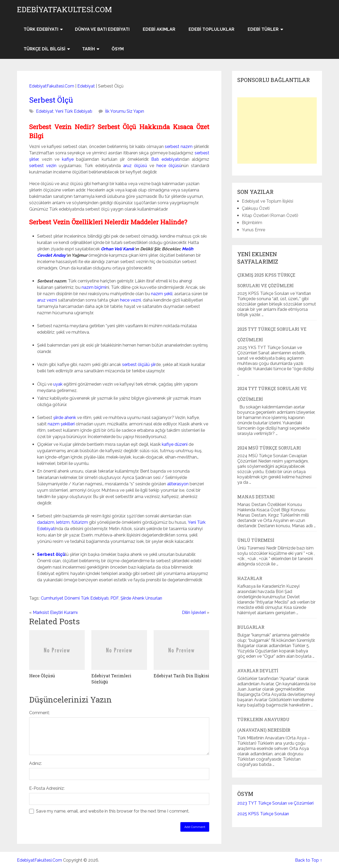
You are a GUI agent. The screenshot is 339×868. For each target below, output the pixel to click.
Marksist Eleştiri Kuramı (55, 612)
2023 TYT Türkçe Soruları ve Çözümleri (275, 803)
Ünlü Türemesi (256, 540)
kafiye (68, 159)
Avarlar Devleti (258, 671)
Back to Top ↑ (309, 860)
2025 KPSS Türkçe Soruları (263, 814)
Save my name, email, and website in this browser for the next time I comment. (113, 811)
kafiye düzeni (175, 444)
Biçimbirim (252, 223)
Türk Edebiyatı (41, 29)
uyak (58, 384)
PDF (115, 598)
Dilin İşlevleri (194, 612)
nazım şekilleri (61, 424)
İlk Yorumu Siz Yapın (125, 111)
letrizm (63, 522)
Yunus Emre (253, 230)
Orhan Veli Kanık (118, 249)
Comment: (39, 713)
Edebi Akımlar (159, 29)
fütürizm (80, 522)
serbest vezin (43, 166)
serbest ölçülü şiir (139, 365)
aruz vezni (47, 300)
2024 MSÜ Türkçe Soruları (269, 448)
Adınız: (35, 763)
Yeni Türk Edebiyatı (74, 111)
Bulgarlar (251, 627)
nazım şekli (162, 294)
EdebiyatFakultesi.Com (64, 10)
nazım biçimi (94, 287)
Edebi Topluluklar (211, 29)
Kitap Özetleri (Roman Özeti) (270, 215)
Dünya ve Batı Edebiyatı (102, 29)
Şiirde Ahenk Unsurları (141, 598)
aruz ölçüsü (135, 166)
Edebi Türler (263, 29)
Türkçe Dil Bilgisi (44, 49)
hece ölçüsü (169, 166)
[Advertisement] (277, 130)
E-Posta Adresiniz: (47, 788)
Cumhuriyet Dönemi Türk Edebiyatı (75, 598)
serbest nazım (179, 147)
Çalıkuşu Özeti (256, 208)
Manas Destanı (256, 497)
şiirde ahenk (65, 418)
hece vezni (130, 300)
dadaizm (46, 522)
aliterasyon (178, 484)
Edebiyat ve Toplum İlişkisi (267, 201)
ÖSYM (118, 49)
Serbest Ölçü (51, 100)
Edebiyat (86, 86)
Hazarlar (250, 578)
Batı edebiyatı (165, 159)
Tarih (88, 49)
